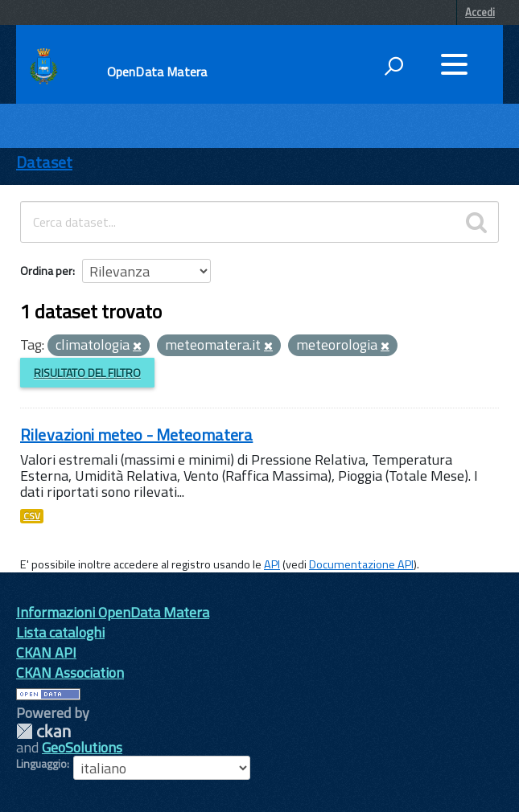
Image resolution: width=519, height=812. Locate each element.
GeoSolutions (82, 747)
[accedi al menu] (454, 64)
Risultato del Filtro (87, 373)
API (272, 564)
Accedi (480, 12)
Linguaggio (41, 764)
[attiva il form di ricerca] (393, 66)
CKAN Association (70, 673)
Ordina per (46, 271)
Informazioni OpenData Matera (113, 612)
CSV (32, 516)
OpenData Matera (157, 72)
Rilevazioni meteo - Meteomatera (136, 435)
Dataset (44, 162)
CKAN (43, 731)
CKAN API (46, 652)
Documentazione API (361, 564)
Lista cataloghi (60, 632)
